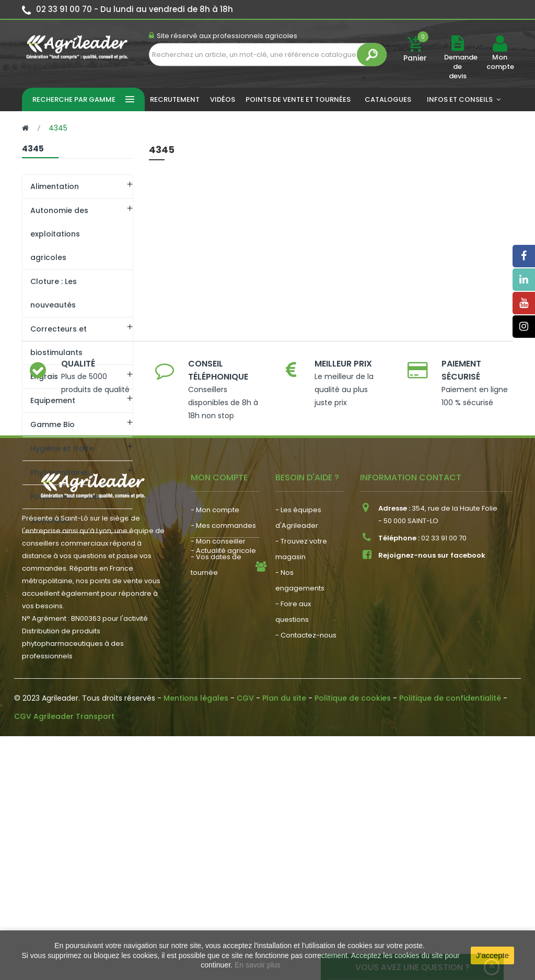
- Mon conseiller (218, 776)
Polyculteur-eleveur (68, 497)
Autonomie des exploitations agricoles (59, 234)
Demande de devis (461, 67)
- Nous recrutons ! (221, 849)
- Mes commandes (223, 760)
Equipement (53, 400)
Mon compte (500, 62)
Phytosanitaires (60, 473)
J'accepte (492, 955)
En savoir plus (258, 965)
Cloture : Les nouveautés (54, 293)
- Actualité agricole (223, 834)
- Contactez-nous (306, 870)
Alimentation (55, 186)
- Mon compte (215, 744)
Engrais (44, 376)
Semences (50, 521)
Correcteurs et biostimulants (59, 341)
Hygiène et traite (62, 448)
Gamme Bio (53, 424)
